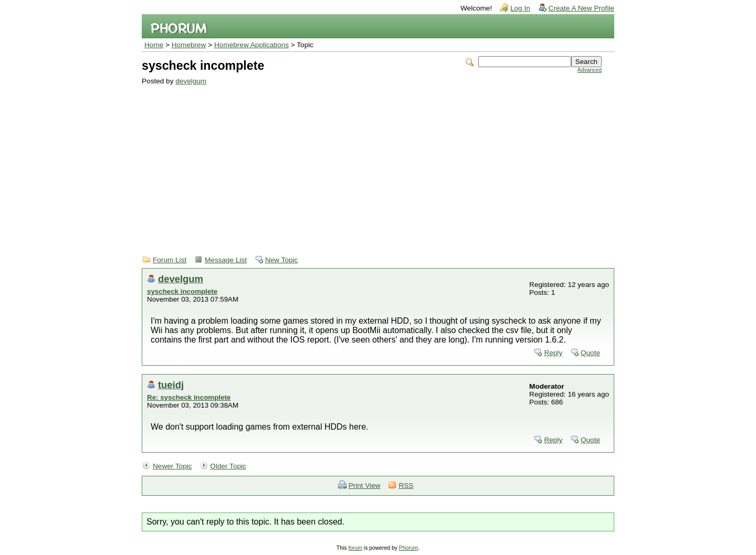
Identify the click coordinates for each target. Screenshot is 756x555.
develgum (191, 81)
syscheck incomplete (182, 291)
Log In (520, 8)
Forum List (170, 260)
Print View (365, 485)
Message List (226, 260)
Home (154, 45)
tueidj (171, 385)
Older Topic (228, 466)
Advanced (590, 70)
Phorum (408, 548)
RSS (406, 485)
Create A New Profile (581, 8)
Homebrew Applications (251, 45)
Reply (553, 353)
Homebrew (189, 45)
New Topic (281, 260)
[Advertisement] (372, 164)
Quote (590, 353)
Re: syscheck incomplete (189, 397)
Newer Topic (172, 466)
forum (355, 548)
